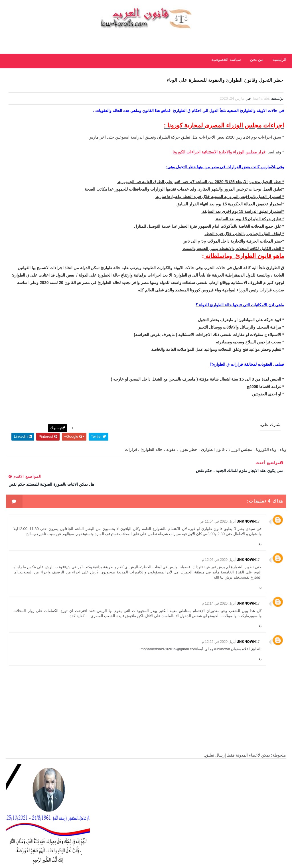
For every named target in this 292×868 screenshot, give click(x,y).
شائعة (48, 189)
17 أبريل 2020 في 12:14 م (231, 656)
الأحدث (76, 189)
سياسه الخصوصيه (226, 59)
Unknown (246, 559)
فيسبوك (147, 479)
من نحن (257, 59)
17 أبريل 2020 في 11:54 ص (230, 559)
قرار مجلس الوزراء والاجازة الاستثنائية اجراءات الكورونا (218, 183)
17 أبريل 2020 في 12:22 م (231, 700)
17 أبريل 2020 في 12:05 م (231, 607)
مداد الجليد (261, 858)
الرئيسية (279, 59)
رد (260, 591)
